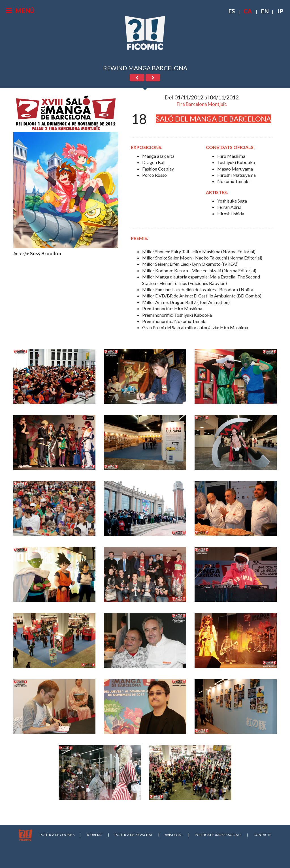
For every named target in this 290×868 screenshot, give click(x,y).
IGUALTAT (95, 835)
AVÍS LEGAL (174, 835)
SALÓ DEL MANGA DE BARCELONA (213, 119)
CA (248, 11)
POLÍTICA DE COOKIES (57, 835)
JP (280, 11)
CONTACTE (262, 835)
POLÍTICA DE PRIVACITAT (134, 835)
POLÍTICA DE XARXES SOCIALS (218, 835)
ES (232, 11)
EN (265, 11)
